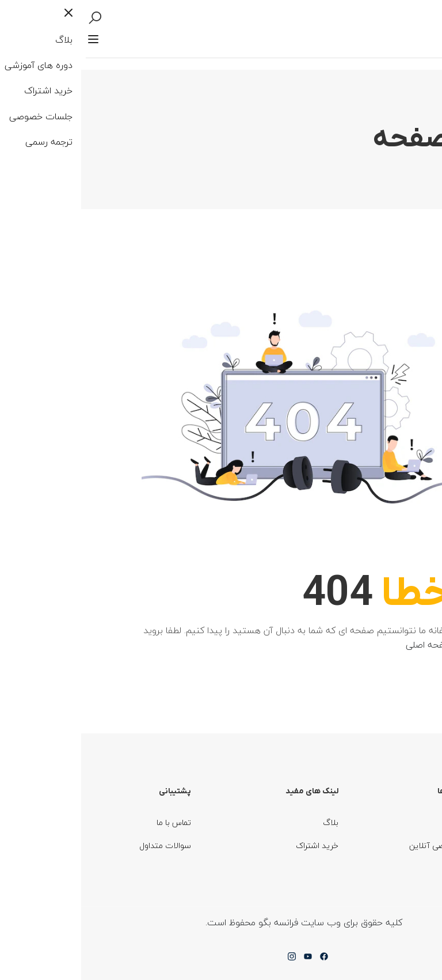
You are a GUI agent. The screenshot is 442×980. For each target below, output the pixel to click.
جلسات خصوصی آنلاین (366, 845)
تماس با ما (93, 822)
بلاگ (250, 822)
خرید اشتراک (236, 845)
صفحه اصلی (358, 645)
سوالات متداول (85, 845)
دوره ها (393, 822)
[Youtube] (227, 960)
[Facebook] (243, 960)
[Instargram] (211, 960)
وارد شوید (382, 29)
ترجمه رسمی (382, 869)
